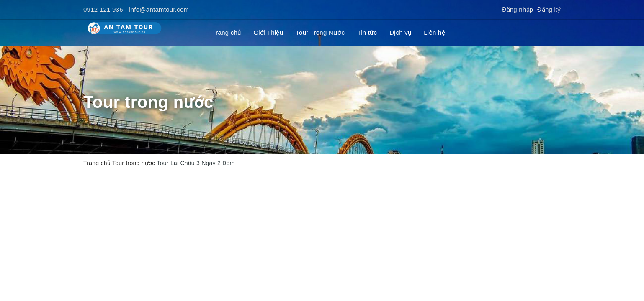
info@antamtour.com (159, 9)
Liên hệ (434, 32)
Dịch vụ (400, 32)
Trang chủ (227, 32)
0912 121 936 (103, 9)
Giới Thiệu (268, 32)
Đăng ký (549, 9)
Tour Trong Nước (320, 32)
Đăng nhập (518, 9)
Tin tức (367, 32)
